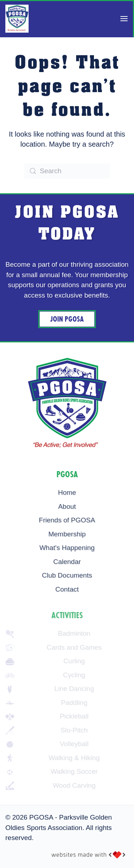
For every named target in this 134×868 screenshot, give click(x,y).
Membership (67, 534)
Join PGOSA (67, 319)
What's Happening (67, 548)
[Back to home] (17, 19)
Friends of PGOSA (67, 520)
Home (67, 492)
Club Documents (67, 575)
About (67, 506)
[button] (124, 19)
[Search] (67, 171)
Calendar (67, 562)
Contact (67, 589)
